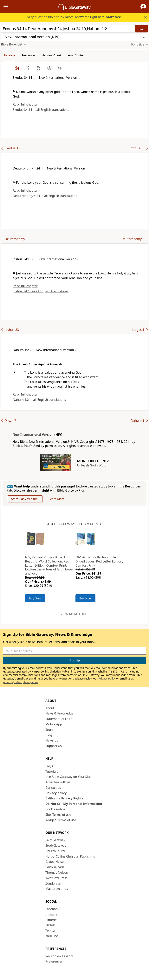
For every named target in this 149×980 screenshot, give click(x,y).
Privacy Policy (107, 678)
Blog (49, 735)
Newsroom (53, 740)
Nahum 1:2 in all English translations (39, 400)
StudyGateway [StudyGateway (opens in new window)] (56, 845)
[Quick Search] (68, 29)
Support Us (54, 746)
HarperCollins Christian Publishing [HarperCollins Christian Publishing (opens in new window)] (70, 856)
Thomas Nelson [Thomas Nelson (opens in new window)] (57, 873)
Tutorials (52, 771)
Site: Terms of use (58, 815)
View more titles (74, 614)
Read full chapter (25, 104)
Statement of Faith (59, 719)
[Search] (141, 29)
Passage (10, 55)
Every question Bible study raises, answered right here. (74, 17)
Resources (29, 55)
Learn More (57, 499)
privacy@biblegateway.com (20, 682)
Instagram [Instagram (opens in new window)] (53, 914)
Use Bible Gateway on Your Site (68, 777)
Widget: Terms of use (61, 820)
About (50, 708)
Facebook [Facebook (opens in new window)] (52, 909)
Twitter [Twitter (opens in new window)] (50, 930)
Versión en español (59, 956)
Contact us (53, 788)
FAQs (49, 766)
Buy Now (35, 598)
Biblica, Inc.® (22, 446)
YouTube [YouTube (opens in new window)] (52, 936)
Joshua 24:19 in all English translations (41, 291)
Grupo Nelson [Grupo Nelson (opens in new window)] (55, 862)
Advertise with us (58, 782)
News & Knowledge (59, 713)
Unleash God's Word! (92, 465)
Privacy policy (56, 793)
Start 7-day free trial (25, 499)
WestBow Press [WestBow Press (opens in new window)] (56, 878)
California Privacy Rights (64, 798)
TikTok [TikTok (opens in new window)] (50, 925)
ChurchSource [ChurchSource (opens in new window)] (56, 851)
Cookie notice (55, 809)
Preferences (54, 961)
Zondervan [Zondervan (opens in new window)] (53, 883)
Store (49, 730)
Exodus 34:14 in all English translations (41, 110)
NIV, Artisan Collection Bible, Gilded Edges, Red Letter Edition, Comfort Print (99, 561)
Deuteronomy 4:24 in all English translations (45, 196)
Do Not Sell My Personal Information (74, 804)
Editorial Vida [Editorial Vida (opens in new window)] (55, 867)
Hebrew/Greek (52, 55)
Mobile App (54, 724)
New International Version (33, 435)
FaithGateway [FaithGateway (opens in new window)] (55, 840)
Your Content (77, 55)
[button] (143, 7)
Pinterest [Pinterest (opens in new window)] (52, 920)
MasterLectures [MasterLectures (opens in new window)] (57, 889)
